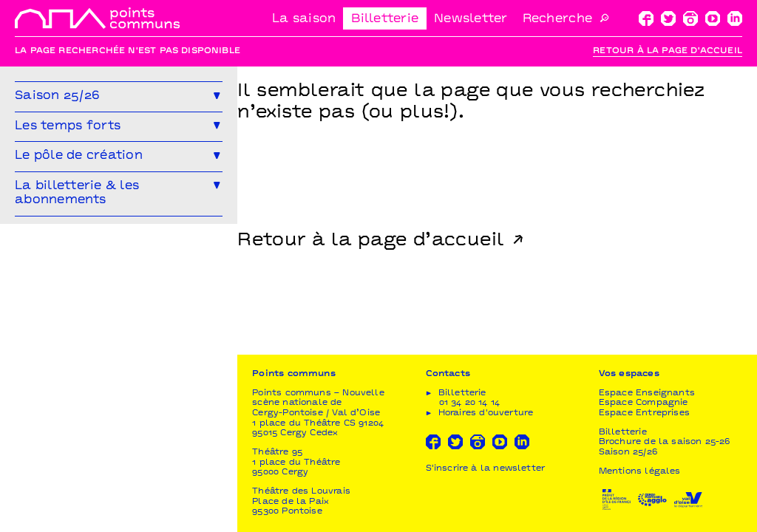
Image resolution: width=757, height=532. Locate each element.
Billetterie (385, 19)
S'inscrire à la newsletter (486, 469)
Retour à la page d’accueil (371, 241)
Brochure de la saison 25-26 (665, 442)
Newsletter (471, 19)
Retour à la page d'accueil (668, 51)
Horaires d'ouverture (486, 413)
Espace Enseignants (647, 393)
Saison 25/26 (628, 453)
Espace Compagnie (644, 403)
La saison (304, 19)
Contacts (448, 374)
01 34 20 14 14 (470, 403)
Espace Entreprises (644, 413)
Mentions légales (640, 472)
